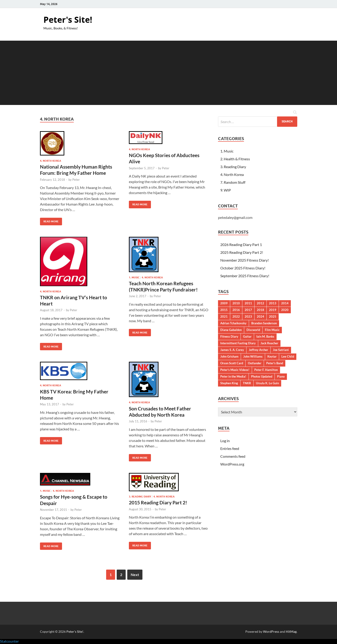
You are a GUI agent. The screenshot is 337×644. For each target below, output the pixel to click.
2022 (236, 316)
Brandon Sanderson (264, 323)
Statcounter (9, 641)
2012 (261, 303)
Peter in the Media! (233, 376)
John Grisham (229, 356)
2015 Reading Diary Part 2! (158, 502)
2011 (248, 303)
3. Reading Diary (140, 497)
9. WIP (226, 190)
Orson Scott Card (232, 363)
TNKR (247, 383)
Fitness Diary (229, 336)
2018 (261, 310)
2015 (224, 310)
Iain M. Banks (265, 336)
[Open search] (295, 113)
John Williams (253, 356)
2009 (224, 303)
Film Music (272, 330)
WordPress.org (232, 464)
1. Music (134, 277)
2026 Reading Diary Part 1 (241, 244)
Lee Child (288, 356)
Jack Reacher (269, 343)
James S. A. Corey (232, 350)
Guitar (247, 336)
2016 (236, 310)
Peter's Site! (68, 20)
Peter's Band (275, 363)
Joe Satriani (281, 350)
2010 (236, 303)
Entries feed (230, 448)
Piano (281, 376)
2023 (248, 316)
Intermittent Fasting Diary (238, 343)
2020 (285, 310)
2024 (261, 316)
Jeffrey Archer (258, 350)
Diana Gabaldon (231, 330)
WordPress (271, 631)
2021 (224, 316)
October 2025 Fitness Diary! (243, 268)
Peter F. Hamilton (266, 370)
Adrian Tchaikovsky (233, 323)
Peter (76, 180)
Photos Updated (262, 376)
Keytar (272, 356)
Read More (49, 220)
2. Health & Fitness (235, 159)
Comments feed (233, 456)
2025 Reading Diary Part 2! (242, 252)
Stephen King (229, 383)
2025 (273, 316)
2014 (285, 303)
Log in (225, 441)
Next (135, 575)
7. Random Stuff (233, 182)
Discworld (253, 330)
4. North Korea (51, 161)
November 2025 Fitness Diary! (245, 260)
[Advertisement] (169, 73)
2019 (273, 310)
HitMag (291, 631)
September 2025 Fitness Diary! (245, 276)
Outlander (255, 363)
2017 (248, 310)
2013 (273, 303)
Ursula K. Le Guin (267, 383)
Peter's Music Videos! (235, 370)
